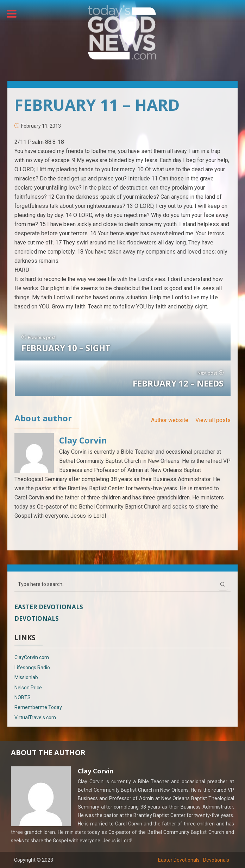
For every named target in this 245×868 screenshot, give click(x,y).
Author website (170, 420)
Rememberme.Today (38, 707)
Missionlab (26, 677)
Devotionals (37, 618)
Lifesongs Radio (32, 668)
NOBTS (23, 697)
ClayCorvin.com (32, 657)
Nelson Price (28, 688)
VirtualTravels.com (35, 717)
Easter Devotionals (49, 607)
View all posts (213, 420)
